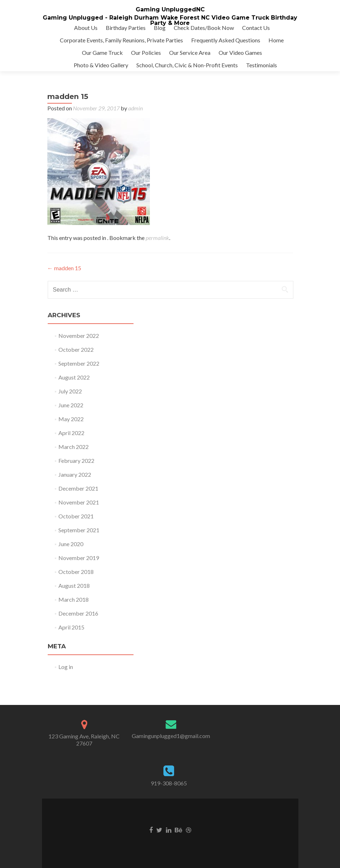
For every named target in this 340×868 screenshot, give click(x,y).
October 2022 (76, 349)
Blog (160, 28)
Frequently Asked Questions (226, 40)
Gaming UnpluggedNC (170, 9)
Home (276, 40)
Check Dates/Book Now (204, 28)
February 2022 (76, 461)
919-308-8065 (169, 783)
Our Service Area (190, 53)
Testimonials (261, 65)
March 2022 (74, 447)
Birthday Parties (126, 28)
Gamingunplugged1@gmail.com (171, 736)
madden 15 (64, 268)
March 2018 (74, 599)
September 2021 (79, 530)
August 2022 (74, 377)
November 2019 (79, 558)
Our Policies (146, 53)
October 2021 (76, 516)
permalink (157, 238)
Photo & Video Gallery (101, 65)
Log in (66, 667)
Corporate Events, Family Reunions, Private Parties (121, 40)
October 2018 (76, 572)
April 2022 (71, 433)
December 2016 (78, 613)
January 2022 (75, 474)
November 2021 (79, 502)
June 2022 (71, 405)
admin (135, 108)
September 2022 (79, 363)
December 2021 (78, 488)
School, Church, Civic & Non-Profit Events (187, 65)
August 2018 (74, 585)
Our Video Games (240, 53)
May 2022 (71, 419)
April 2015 (71, 627)
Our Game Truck (102, 53)
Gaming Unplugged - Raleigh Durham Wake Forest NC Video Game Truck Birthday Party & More (170, 20)
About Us (86, 28)
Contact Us (256, 28)
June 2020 (71, 544)
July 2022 (70, 391)
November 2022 (79, 336)
